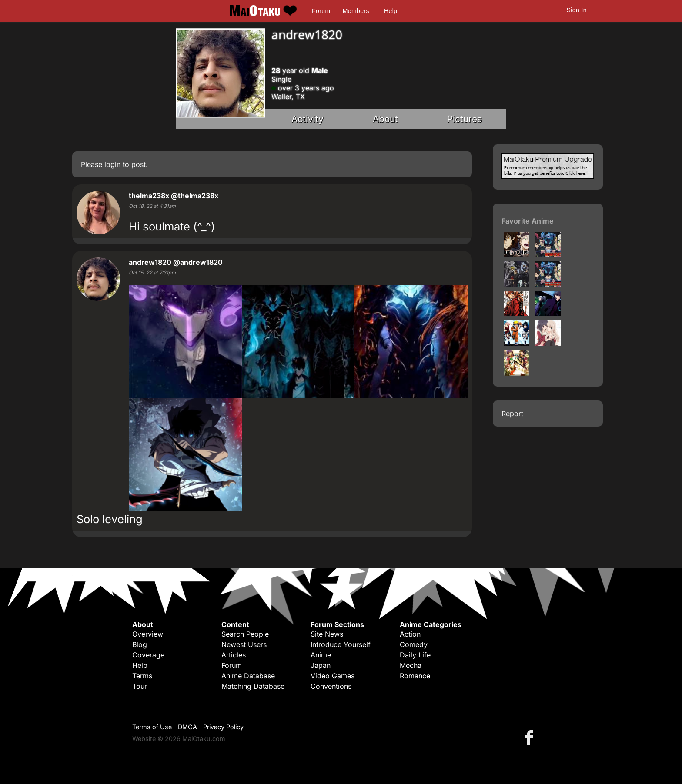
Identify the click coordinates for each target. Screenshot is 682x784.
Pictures (465, 119)
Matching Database (253, 686)
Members (356, 11)
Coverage (148, 655)
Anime (321, 655)
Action (410, 634)
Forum (321, 11)
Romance (415, 676)
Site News (327, 634)
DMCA (187, 727)
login (112, 164)
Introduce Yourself (341, 644)
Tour (140, 686)
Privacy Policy (223, 727)
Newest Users (244, 644)
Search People (245, 634)
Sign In (577, 10)
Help (391, 11)
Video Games (333, 676)
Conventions (331, 686)
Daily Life (415, 655)
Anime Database (248, 676)
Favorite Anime (528, 221)
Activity (308, 119)
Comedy (414, 644)
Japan (321, 665)
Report (512, 414)
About (385, 119)
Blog (140, 644)
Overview (148, 634)
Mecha (411, 665)
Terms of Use (152, 727)
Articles (234, 655)
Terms (142, 676)
